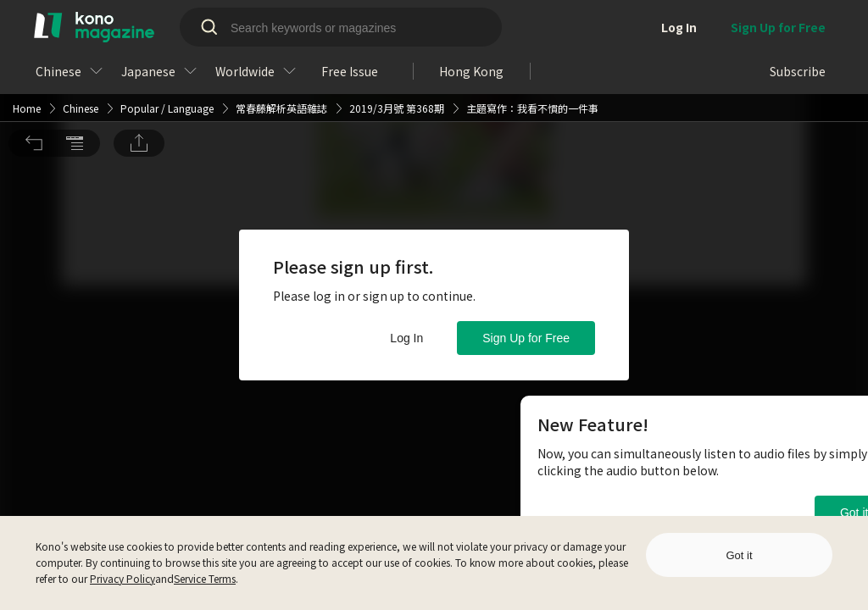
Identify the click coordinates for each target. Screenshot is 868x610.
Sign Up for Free (526, 338)
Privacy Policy (122, 578)
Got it (739, 555)
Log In (406, 338)
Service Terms (205, 578)
